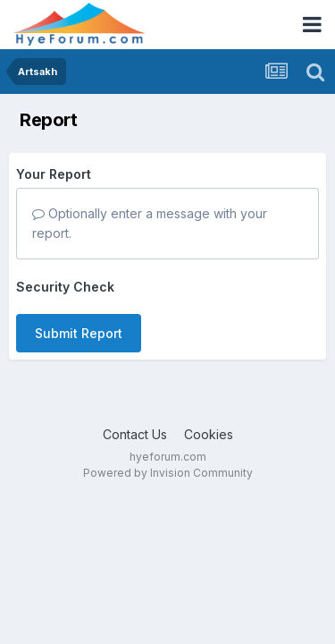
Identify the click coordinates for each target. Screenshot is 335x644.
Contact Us (135, 434)
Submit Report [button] (79, 333)
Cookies (209, 434)
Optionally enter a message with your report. (150, 223)
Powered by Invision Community (168, 473)
